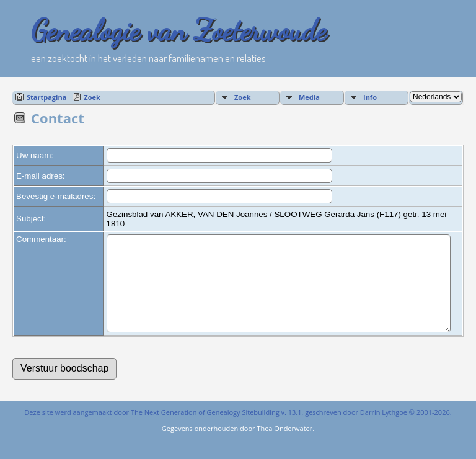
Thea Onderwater (284, 447)
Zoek (92, 97)
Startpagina (46, 97)
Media (309, 97)
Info (370, 97)
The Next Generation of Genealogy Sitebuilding (205, 431)
